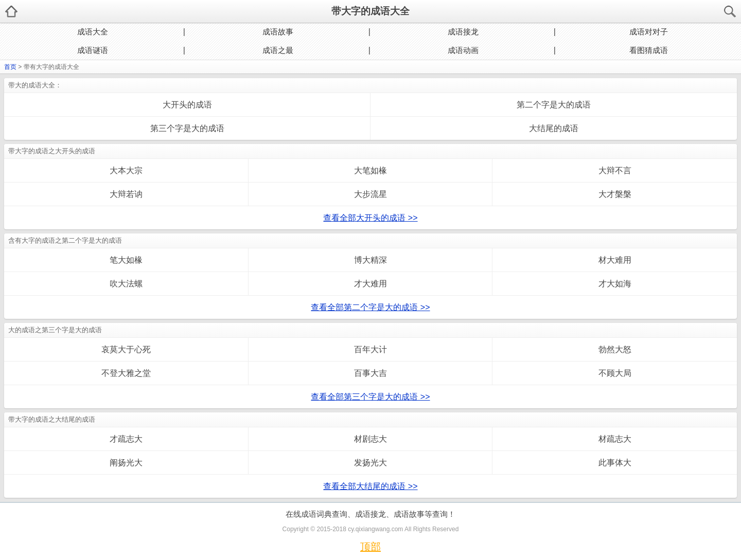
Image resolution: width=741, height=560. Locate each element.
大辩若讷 (126, 194)
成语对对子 (649, 32)
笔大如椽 (126, 260)
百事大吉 (370, 373)
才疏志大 (126, 439)
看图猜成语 (649, 50)
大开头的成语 (187, 105)
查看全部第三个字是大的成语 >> (370, 397)
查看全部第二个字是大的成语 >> (370, 307)
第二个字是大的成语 (554, 105)
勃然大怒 (615, 349)
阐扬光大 (126, 463)
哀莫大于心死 (126, 349)
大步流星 (370, 194)
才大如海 (615, 284)
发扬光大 (370, 463)
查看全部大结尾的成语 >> (370, 486)
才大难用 (370, 284)
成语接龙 (463, 32)
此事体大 (615, 463)
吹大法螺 (126, 284)
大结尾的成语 (554, 128)
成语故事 (278, 32)
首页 (10, 67)
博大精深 (370, 260)
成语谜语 (93, 50)
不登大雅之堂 (126, 373)
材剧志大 (370, 439)
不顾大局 (615, 373)
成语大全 (93, 32)
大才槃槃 (615, 194)
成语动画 (463, 50)
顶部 (370, 547)
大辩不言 (615, 170)
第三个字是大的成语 (187, 128)
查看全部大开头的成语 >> (370, 218)
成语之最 (278, 50)
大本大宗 (126, 170)
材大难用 (615, 260)
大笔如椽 (370, 170)
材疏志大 (615, 439)
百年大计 (370, 349)
